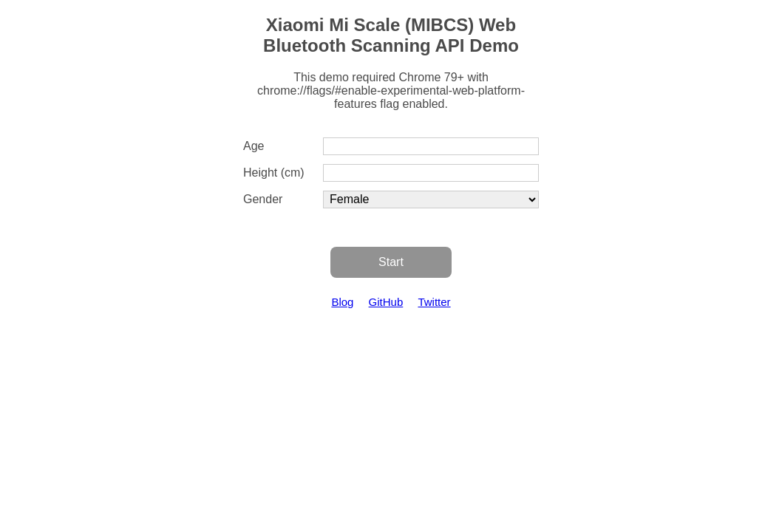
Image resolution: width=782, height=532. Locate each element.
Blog (342, 302)
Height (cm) (274, 173)
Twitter (434, 302)
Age (254, 146)
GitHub (386, 302)
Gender (263, 199)
